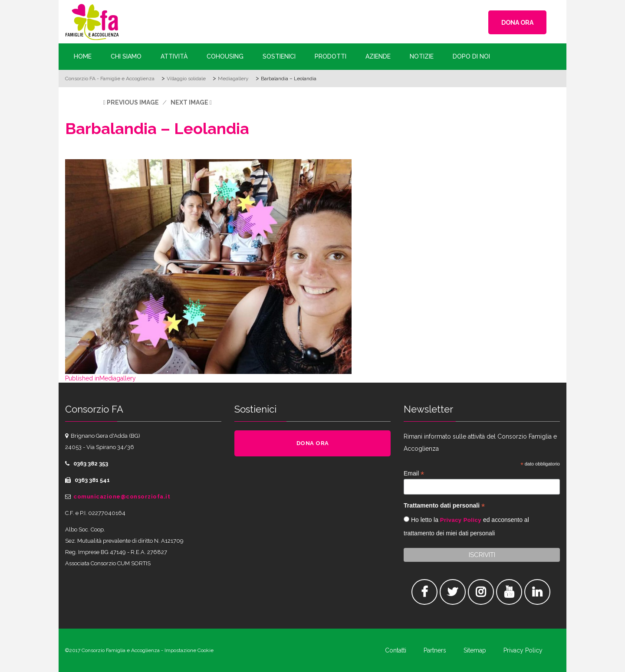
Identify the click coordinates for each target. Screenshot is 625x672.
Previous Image (133, 102)
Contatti (396, 650)
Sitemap (475, 650)
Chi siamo (126, 56)
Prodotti (331, 56)
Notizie (422, 56)
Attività (174, 56)
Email (414, 474)
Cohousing (225, 56)
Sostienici (279, 56)
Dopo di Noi (471, 56)
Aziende (378, 56)
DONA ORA (517, 23)
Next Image (189, 102)
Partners (435, 650)
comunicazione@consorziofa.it (122, 497)
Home (83, 56)
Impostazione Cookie (189, 650)
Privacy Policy (461, 520)
